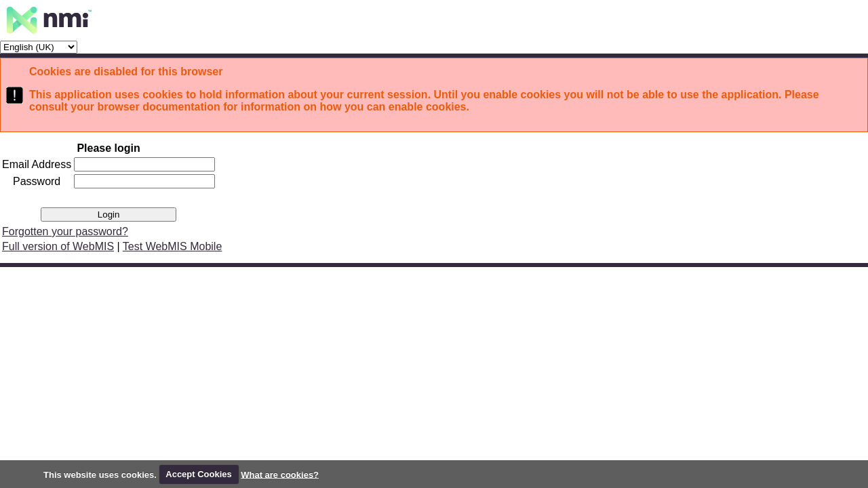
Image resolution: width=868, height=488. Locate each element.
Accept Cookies (199, 474)
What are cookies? (280, 474)
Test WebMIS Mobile (172, 246)
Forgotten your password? (65, 231)
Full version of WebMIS (58, 246)
